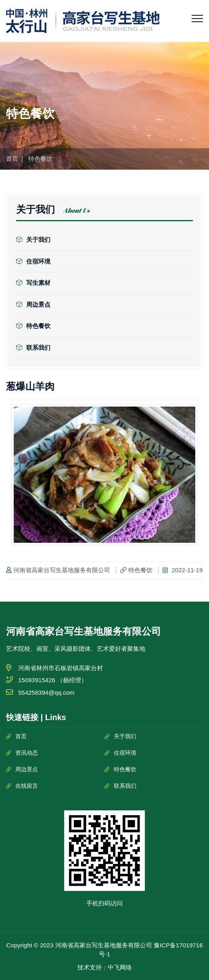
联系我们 (33, 348)
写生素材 (33, 283)
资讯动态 (27, 753)
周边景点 (33, 304)
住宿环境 (33, 261)
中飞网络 (120, 967)
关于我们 (33, 240)
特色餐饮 (33, 326)
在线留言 (27, 786)
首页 (12, 159)
